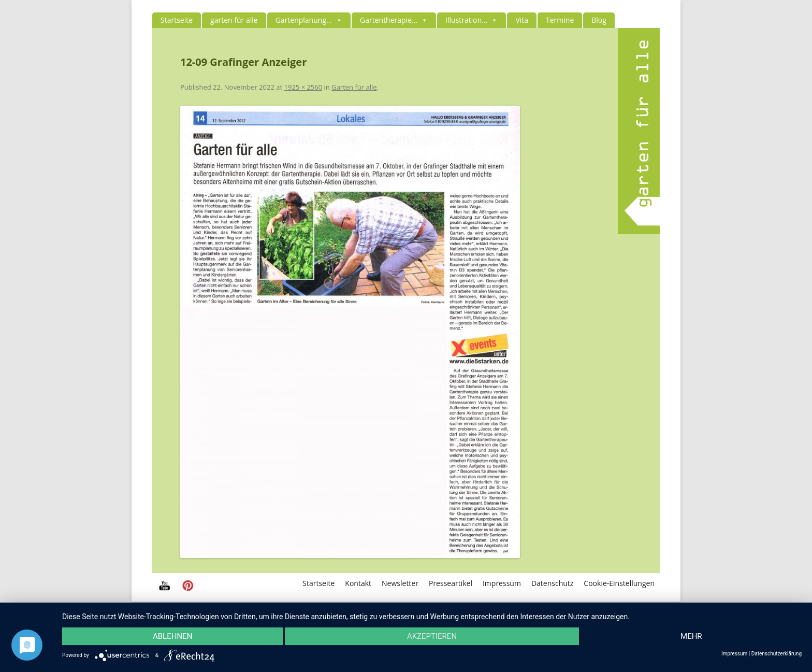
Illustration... (472, 20)
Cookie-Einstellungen (619, 583)
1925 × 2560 (303, 87)
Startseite (177, 20)
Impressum (502, 583)
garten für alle (234, 20)
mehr (691, 636)
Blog (599, 20)
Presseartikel (451, 583)
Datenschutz (552, 583)
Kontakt (358, 583)
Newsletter (400, 583)
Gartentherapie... (394, 20)
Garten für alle (354, 87)
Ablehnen (172, 636)
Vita (522, 20)
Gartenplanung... (309, 20)
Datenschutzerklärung (777, 654)
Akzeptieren (432, 636)
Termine (560, 20)
